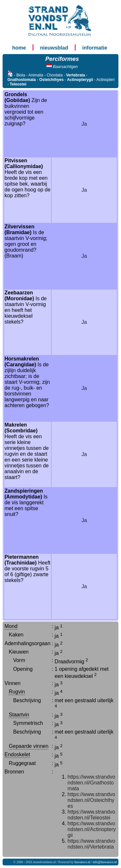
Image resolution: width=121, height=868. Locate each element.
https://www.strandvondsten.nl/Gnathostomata (91, 783)
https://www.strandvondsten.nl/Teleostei (91, 815)
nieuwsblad (54, 48)
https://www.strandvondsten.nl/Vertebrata (91, 844)
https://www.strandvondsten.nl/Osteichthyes (91, 800)
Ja (84, 124)
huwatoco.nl (82, 862)
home (19, 48)
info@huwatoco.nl (105, 862)
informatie (95, 48)
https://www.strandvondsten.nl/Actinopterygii (91, 829)
